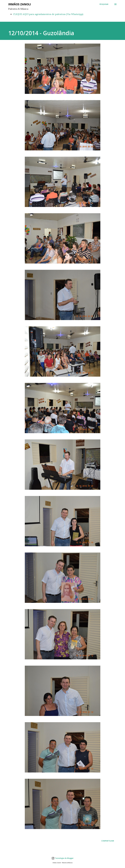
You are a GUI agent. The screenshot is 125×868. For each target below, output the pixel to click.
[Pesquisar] (104, 4)
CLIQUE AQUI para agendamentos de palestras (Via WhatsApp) (48, 14)
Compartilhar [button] (108, 841)
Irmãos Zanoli (20, 4)
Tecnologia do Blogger (63, 858)
